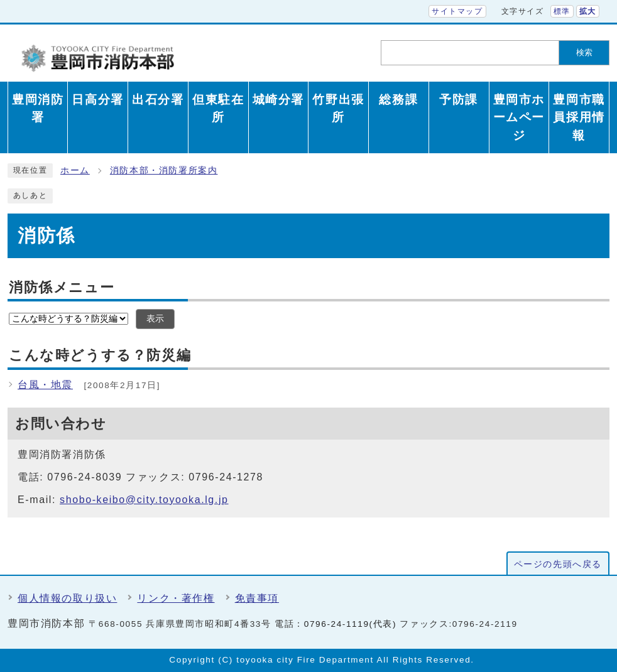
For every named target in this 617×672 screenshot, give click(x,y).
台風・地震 (45, 385)
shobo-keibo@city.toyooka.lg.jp (144, 500)
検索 (584, 52)
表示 (155, 319)
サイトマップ (457, 11)
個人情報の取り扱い (67, 598)
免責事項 (257, 598)
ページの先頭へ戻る (558, 564)
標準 (562, 11)
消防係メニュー (62, 287)
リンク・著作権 (176, 598)
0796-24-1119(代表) (350, 624)
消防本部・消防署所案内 (164, 171)
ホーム (75, 171)
